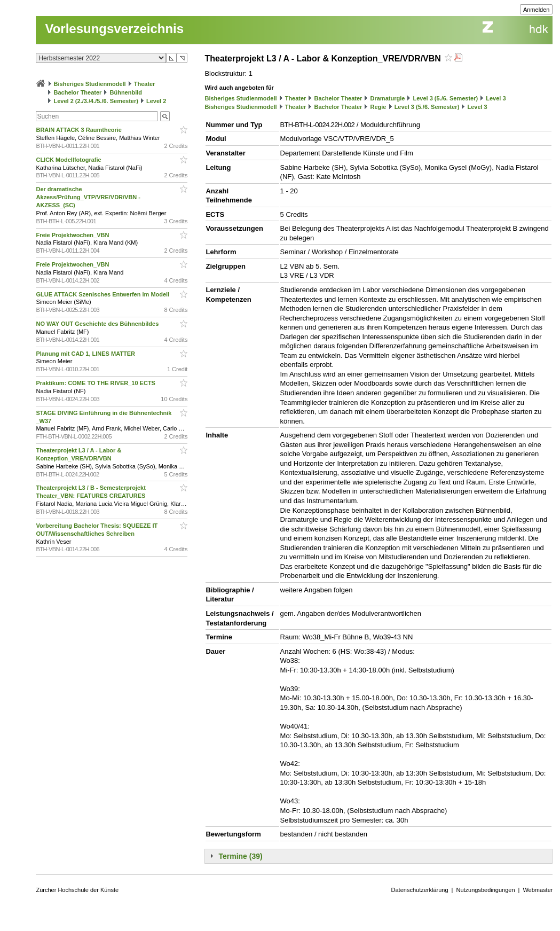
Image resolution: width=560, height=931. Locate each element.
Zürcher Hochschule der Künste (77, 890)
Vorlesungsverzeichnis (114, 29)
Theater (145, 84)
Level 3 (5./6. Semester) (445, 98)
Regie (378, 107)
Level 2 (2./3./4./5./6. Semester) (96, 101)
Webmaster (538, 890)
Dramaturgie (388, 98)
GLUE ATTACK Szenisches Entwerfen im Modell (103, 294)
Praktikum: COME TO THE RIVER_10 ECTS (96, 383)
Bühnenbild (126, 92)
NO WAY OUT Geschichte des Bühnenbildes (98, 324)
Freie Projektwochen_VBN (73, 235)
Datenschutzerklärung (420, 890)
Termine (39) (240, 856)
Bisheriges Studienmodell (90, 84)
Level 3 (496, 98)
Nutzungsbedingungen (485, 890)
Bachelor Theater (78, 92)
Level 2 (156, 101)
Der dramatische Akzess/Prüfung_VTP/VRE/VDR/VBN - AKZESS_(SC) (88, 197)
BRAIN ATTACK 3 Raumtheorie (80, 130)
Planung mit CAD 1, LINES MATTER (86, 354)
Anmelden (537, 10)
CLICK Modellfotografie (69, 160)
